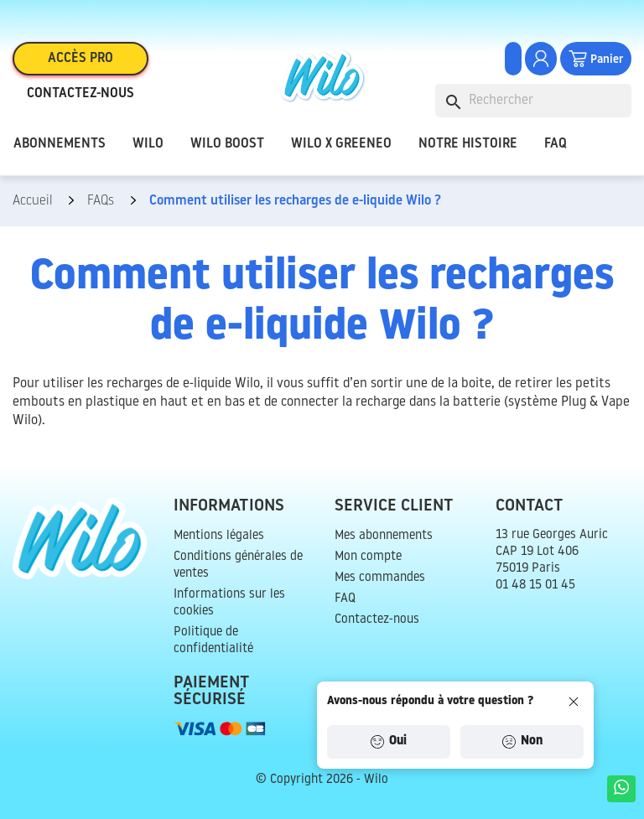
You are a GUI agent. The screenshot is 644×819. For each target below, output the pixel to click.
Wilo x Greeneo (341, 144)
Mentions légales (219, 536)
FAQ (556, 144)
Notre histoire (468, 144)
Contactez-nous (80, 94)
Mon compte (368, 557)
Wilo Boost (227, 144)
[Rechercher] (533, 101)
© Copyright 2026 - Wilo (322, 780)
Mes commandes (380, 578)
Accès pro (80, 59)
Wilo (148, 144)
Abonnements (60, 144)
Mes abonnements (384, 536)
